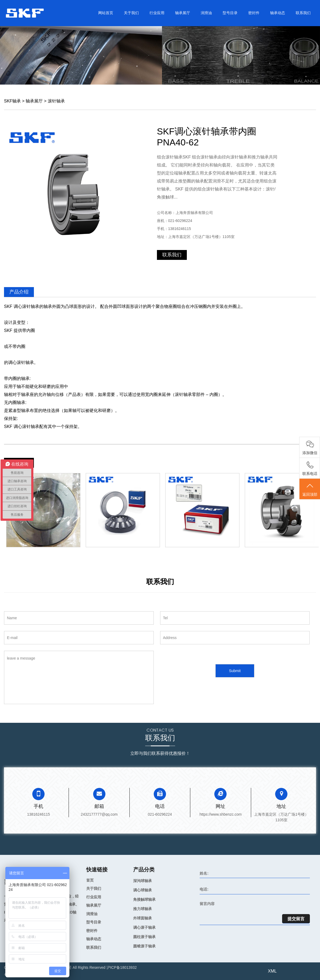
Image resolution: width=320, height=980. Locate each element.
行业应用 (157, 13)
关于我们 (131, 13)
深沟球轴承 (143, 881)
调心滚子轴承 (144, 927)
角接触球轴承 (144, 899)
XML (272, 971)
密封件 (254, 13)
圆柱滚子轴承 (144, 937)
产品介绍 (19, 292)
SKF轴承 (12, 101)
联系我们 (303, 13)
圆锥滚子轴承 (144, 946)
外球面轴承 (143, 918)
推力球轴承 (143, 909)
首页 (90, 880)
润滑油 (206, 13)
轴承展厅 (183, 13)
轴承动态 (278, 13)
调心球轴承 (143, 890)
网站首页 (106, 13)
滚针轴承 (56, 101)
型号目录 (230, 13)
